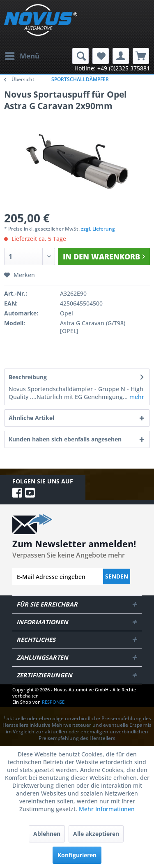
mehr (136, 397)
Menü (22, 55)
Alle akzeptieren (96, 834)
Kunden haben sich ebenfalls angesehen (65, 439)
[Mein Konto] (121, 56)
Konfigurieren (77, 855)
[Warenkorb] (141, 56)
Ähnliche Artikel (31, 418)
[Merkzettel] (101, 56)
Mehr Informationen (107, 809)
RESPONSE (53, 702)
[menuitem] (22, 56)
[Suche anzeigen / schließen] (80, 56)
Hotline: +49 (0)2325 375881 (112, 68)
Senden (117, 576)
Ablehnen (47, 834)
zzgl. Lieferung (98, 229)
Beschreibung (28, 377)
